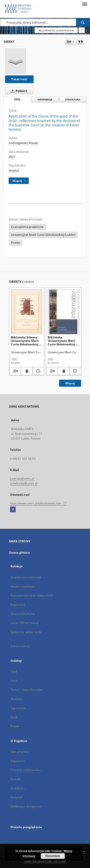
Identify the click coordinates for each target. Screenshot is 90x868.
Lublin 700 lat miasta (25, 623)
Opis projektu (20, 752)
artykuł (14, 170)
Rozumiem (53, 856)
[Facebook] (13, 510)
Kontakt (16, 779)
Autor (14, 681)
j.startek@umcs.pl (22, 479)
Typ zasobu (18, 708)
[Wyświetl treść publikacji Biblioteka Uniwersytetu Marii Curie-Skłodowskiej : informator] (64, 371)
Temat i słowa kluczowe (27, 690)
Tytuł (14, 671)
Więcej (70, 383)
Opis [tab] (17, 100)
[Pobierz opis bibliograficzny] (15, 371)
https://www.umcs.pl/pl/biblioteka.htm (38, 503)
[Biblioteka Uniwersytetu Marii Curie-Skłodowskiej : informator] (63, 312)
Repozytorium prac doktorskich (32, 596)
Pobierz (18, 91)
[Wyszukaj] (83, 22)
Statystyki (17, 797)
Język (14, 717)
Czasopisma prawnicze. (27, 227)
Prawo (16, 243)
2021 (12, 157)
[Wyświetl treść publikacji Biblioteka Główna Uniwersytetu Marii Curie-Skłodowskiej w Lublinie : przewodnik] (27, 371)
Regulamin (18, 761)
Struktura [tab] (73, 100)
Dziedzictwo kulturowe (26, 577)
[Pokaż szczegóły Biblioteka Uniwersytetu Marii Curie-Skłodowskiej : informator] (75, 371)
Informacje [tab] (45, 100)
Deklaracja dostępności (27, 806)
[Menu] (84, 4)
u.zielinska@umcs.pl (24, 483)
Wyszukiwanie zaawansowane (56, 30)
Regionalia (18, 605)
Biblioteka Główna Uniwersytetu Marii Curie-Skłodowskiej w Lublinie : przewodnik (27, 341)
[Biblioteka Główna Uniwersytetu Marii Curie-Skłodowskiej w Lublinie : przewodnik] (27, 312)
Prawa (15, 726)
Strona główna (20, 553)
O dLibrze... (18, 788)
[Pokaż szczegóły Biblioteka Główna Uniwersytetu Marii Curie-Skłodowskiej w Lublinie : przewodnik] (38, 371)
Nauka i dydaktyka (23, 586)
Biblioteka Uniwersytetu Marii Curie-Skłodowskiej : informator (62, 341)
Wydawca (17, 699)
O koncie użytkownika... (26, 770)
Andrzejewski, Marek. (24, 143)
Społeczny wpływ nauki (26, 632)
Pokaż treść (19, 79)
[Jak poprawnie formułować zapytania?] (82, 30)
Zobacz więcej (20, 646)
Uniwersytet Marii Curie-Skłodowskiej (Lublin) (43, 235)
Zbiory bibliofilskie (23, 614)
